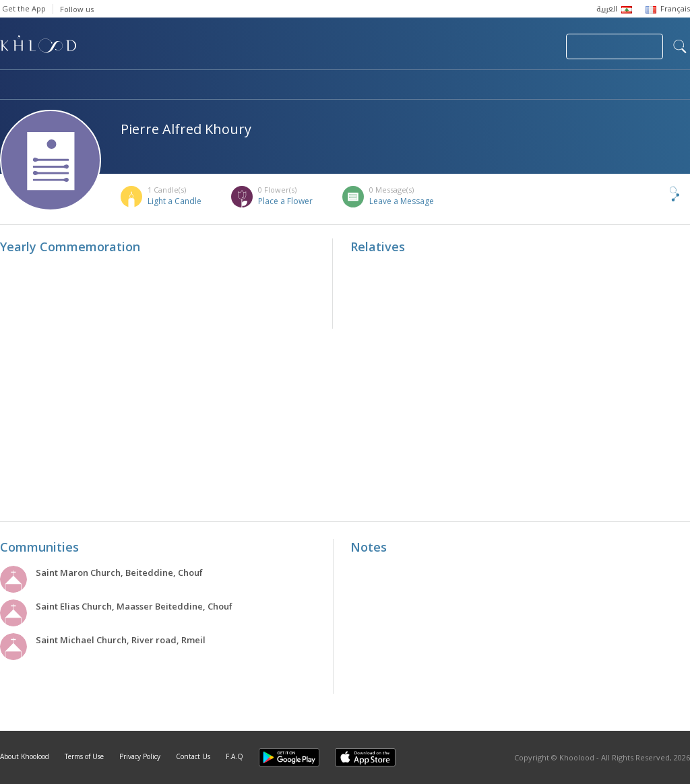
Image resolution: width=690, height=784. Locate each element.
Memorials (371, 86)
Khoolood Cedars (650, 86)
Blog (557, 86)
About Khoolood (25, 756)
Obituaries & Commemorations (136, 86)
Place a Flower (285, 201)
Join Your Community (615, 46)
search (680, 46)
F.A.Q (234, 756)
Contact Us (193, 756)
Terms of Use (84, 756)
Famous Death (470, 86)
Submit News (465, 46)
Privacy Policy (140, 756)
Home (12, 86)
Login (532, 46)
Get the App (24, 8)
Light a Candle (175, 201)
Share (652, 194)
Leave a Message (402, 201)
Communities (274, 86)
